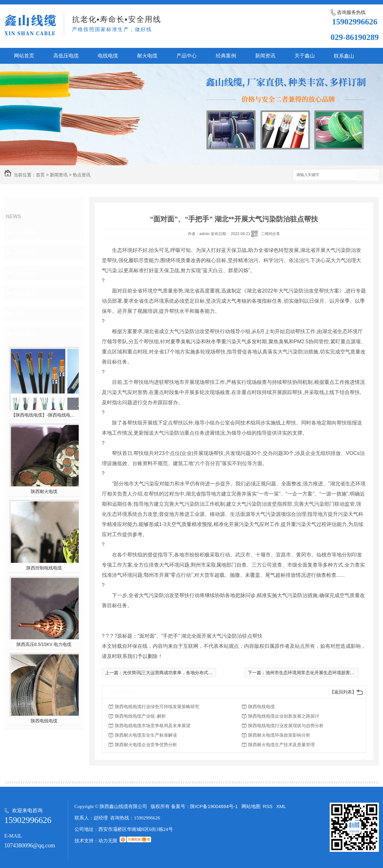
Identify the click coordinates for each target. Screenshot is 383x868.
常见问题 (25, 273)
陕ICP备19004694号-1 (214, 806)
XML (281, 806)
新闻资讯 (265, 56)
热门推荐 (25, 334)
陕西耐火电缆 (44, 491)
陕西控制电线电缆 (44, 568)
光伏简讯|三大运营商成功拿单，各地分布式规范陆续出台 (179, 673)
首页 (40, 175)
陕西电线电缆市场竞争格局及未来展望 (153, 726)
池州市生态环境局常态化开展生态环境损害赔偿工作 (317, 673)
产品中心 (187, 56)
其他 (20, 313)
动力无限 (108, 841)
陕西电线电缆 (44, 721)
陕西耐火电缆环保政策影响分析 (279, 735)
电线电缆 (108, 56)
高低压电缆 (66, 56)
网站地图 (251, 806)
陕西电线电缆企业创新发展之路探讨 (284, 716)
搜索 (368, 175)
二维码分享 (270, 234)
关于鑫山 (305, 56)
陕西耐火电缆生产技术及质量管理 (281, 745)
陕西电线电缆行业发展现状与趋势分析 (286, 726)
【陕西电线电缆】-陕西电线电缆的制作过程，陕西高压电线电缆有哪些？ (44, 415)
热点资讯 (82, 175)
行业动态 (25, 253)
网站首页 (24, 56)
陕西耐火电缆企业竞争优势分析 (146, 745)
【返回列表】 (343, 692)
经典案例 (226, 56)
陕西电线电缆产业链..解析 (141, 716)
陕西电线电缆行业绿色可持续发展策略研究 (157, 707)
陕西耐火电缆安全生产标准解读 (146, 735)
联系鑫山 (344, 56)
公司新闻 (25, 232)
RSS (268, 806)
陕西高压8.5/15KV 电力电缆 (44, 644)
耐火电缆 (147, 56)
